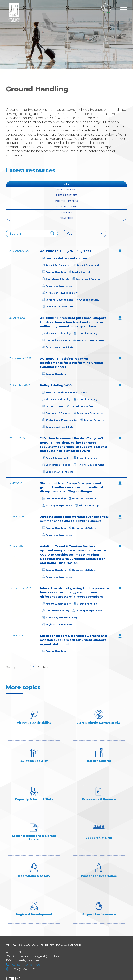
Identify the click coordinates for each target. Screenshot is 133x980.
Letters (67, 212)
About (11, 909)
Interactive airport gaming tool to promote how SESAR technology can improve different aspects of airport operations (74, 593)
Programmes (17, 935)
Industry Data (17, 915)
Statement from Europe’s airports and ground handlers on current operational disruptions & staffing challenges (72, 487)
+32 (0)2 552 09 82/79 (26, 888)
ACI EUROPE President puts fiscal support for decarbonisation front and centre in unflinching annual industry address (73, 322)
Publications (66, 189)
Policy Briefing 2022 (56, 385)
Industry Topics (19, 920)
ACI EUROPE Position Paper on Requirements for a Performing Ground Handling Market (71, 363)
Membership (16, 930)
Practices (66, 218)
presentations (67, 207)
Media (11, 925)
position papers (67, 201)
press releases (66, 195)
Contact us (15, 941)
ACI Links (13, 946)
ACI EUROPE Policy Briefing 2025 (66, 251)
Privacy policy (18, 956)
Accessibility (16, 951)
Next (46, 667)
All (66, 184)
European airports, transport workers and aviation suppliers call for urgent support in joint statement (73, 640)
